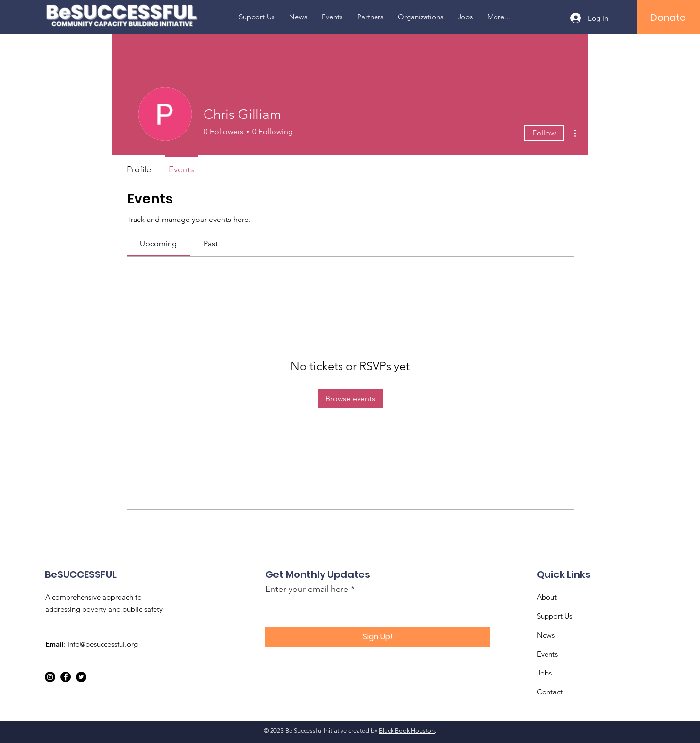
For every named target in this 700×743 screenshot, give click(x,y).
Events (547, 654)
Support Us (555, 616)
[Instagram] (50, 677)
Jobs (544, 673)
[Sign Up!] (378, 637)
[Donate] (668, 17)
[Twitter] (81, 677)
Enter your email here (307, 589)
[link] (158, 244)
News (546, 635)
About (547, 597)
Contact (550, 692)
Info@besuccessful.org (103, 644)
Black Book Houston (407, 731)
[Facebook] (66, 677)
